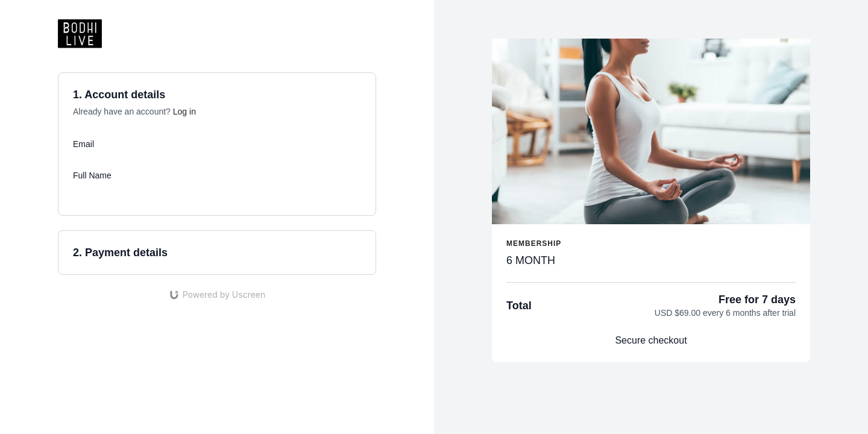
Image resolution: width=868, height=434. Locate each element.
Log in (184, 112)
